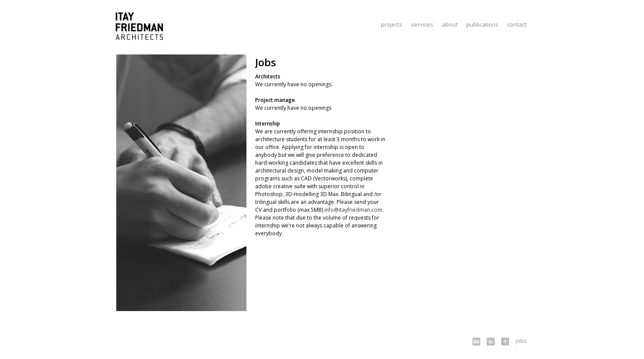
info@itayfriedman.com (353, 210)
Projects (392, 24)
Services (422, 24)
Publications (482, 24)
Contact (517, 24)
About (450, 24)
